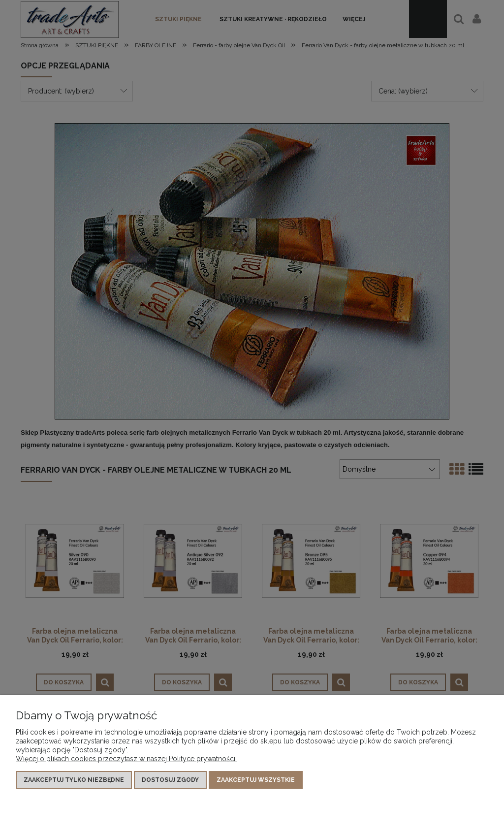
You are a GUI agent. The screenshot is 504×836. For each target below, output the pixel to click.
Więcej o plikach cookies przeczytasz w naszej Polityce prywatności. (126, 759)
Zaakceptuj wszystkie (256, 780)
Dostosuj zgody (170, 780)
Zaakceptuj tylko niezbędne (74, 780)
